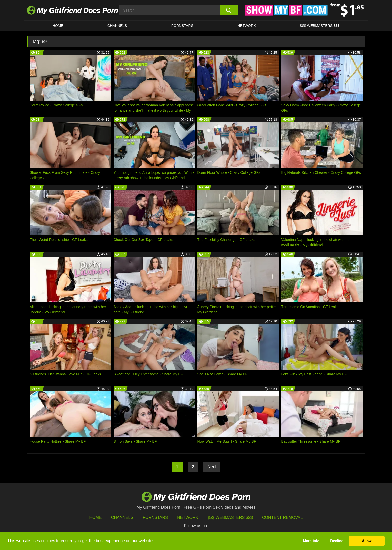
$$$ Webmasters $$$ (230, 518)
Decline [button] (337, 541)
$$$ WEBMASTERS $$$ (320, 26)
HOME (58, 26)
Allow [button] (367, 541)
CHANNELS (117, 26)
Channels (122, 518)
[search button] (229, 10)
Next (212, 467)
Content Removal (282, 518)
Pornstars (182, 26)
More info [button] (311, 541)
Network (247, 26)
